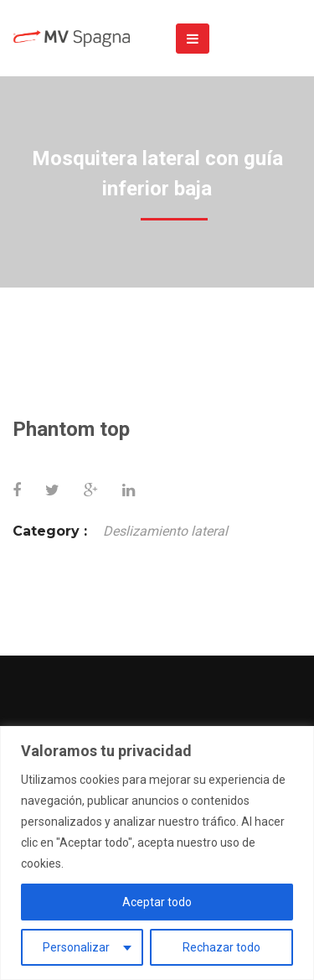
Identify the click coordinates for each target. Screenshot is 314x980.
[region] (157, 853)
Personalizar (76, 947)
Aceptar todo (157, 902)
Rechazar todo (221, 947)
